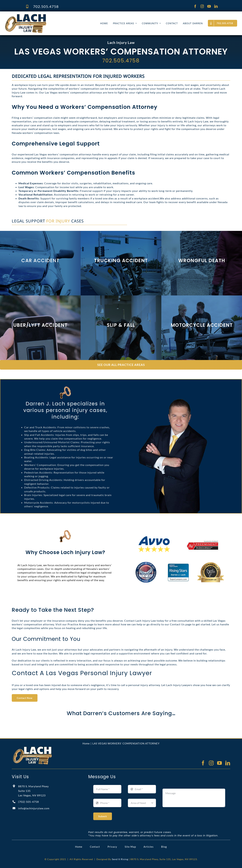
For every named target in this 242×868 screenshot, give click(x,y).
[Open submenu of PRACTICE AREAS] (135, 23)
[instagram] (202, 6)
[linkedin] (216, 6)
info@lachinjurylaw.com (34, 808)
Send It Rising (120, 859)
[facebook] (195, 6)
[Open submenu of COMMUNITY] (159, 23)
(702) (28, 802)
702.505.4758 (46, 6)
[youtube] (209, 6)
